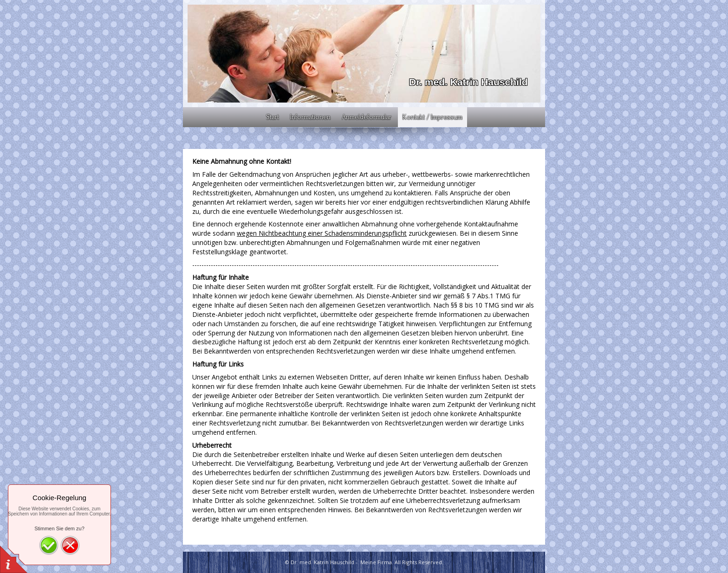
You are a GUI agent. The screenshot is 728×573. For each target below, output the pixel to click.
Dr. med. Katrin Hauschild (468, 82)
